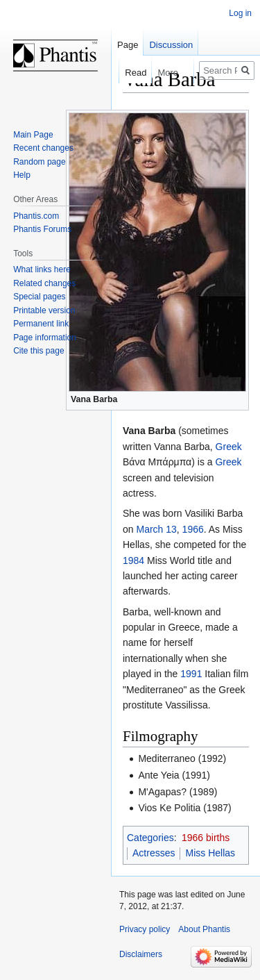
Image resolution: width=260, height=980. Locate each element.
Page (128, 45)
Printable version (44, 310)
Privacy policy (145, 929)
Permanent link (41, 324)
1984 (133, 560)
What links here (42, 269)
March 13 (156, 529)
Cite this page (38, 351)
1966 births (206, 838)
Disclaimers (141, 954)
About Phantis (204, 929)
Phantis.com (36, 216)
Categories (150, 838)
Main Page (33, 135)
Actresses (154, 853)
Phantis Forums (42, 229)
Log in (240, 13)
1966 (193, 529)
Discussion (171, 45)
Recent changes (43, 148)
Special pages (39, 297)
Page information (45, 338)
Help (22, 175)
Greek (229, 447)
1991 (191, 674)
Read (129, 73)
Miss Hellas (210, 853)
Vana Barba (94, 399)
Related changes (44, 283)
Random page (39, 162)
